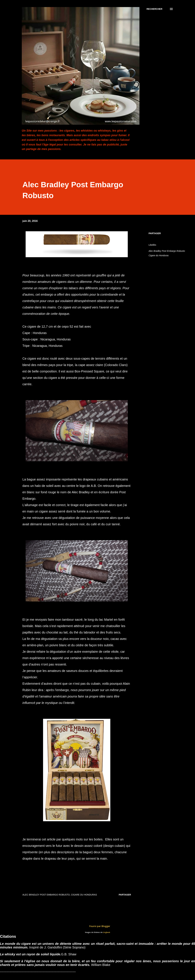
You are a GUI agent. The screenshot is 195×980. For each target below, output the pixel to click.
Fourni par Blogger (97, 926)
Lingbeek (107, 932)
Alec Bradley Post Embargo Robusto (167, 251)
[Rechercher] (154, 9)
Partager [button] (155, 233)
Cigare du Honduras (159, 255)
